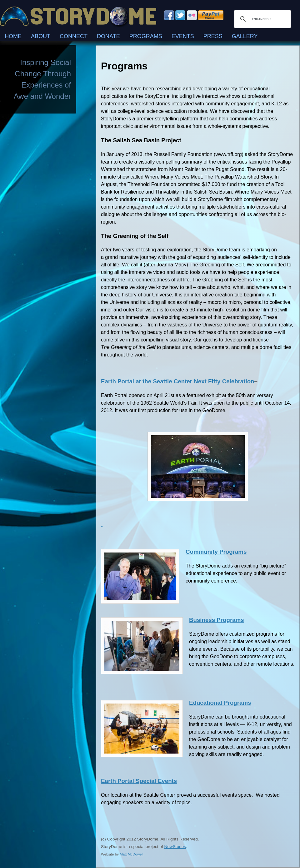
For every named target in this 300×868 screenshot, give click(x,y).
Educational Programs (220, 703)
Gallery (245, 36)
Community (202, 552)
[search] (262, 19)
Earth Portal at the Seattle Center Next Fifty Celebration (178, 381)
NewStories (175, 847)
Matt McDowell (132, 854)
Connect (74, 36)
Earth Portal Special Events (139, 781)
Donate (108, 36)
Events (183, 36)
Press (213, 36)
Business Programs (217, 620)
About (41, 36)
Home (13, 36)
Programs (146, 36)
